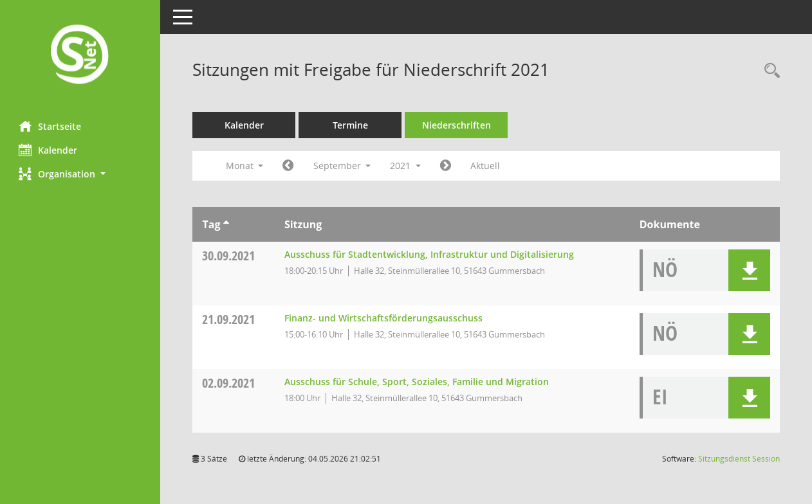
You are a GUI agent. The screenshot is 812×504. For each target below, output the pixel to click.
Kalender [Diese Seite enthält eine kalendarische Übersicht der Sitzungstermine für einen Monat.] (49, 150)
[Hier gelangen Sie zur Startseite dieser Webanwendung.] (80, 56)
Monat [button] (245, 166)
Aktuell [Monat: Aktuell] (486, 166)
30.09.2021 (229, 256)
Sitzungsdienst (739, 459)
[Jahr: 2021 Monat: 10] (446, 166)
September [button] (342, 166)
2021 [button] (406, 166)
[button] (80, 174)
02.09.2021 (229, 383)
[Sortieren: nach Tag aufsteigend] (226, 224)
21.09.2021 (229, 319)
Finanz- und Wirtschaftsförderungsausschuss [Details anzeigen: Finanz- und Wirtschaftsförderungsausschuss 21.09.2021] (383, 318)
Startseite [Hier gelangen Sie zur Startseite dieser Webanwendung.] (51, 126)
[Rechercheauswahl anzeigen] (769, 71)
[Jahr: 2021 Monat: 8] (289, 166)
